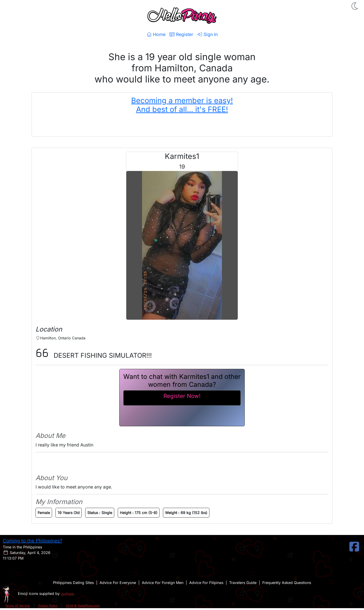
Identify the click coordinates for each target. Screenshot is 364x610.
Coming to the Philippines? (32, 541)
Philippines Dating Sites (73, 583)
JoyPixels (68, 594)
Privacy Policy (48, 606)
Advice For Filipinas (206, 583)
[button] (355, 6)
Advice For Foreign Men (163, 583)
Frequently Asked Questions (287, 583)
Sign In (207, 34)
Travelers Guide (243, 583)
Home (156, 34)
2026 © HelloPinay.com (83, 606)
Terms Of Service (18, 606)
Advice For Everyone (118, 583)
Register (181, 34)
